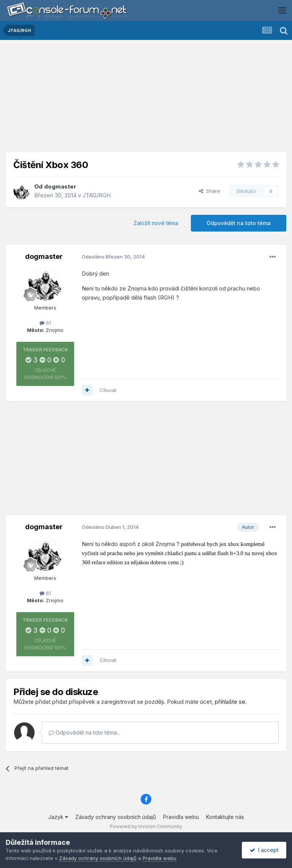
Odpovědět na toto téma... (84, 732)
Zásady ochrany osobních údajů (116, 817)
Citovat (108, 390)
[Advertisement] (146, 99)
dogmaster (60, 186)
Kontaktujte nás (225, 817)
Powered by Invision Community (146, 826)
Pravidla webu (181, 817)
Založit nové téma (156, 223)
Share (209, 191)
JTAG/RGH (97, 195)
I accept (264, 850)
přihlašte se (230, 702)
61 (45, 323)
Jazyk (58, 817)
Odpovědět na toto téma (239, 223)
